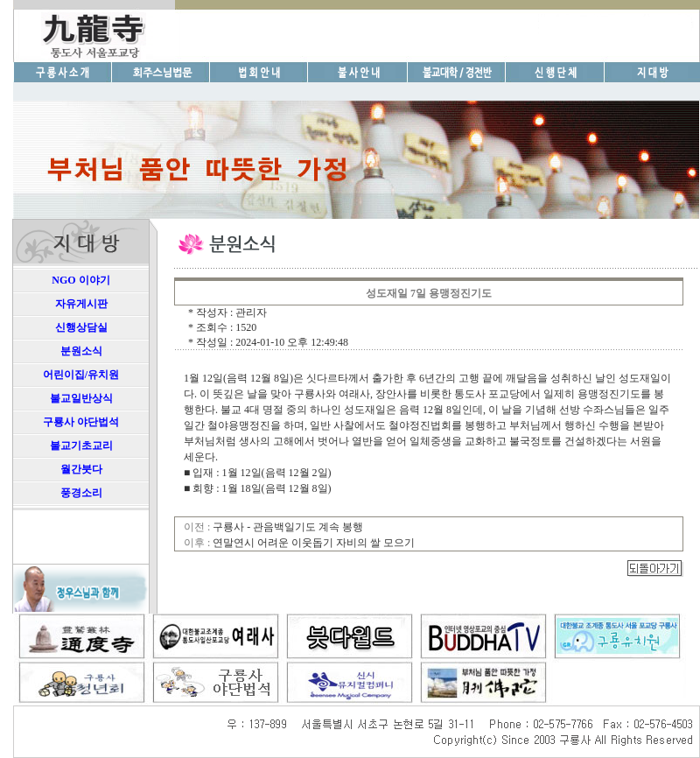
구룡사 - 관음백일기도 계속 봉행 (288, 527)
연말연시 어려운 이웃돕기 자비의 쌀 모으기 (314, 543)
